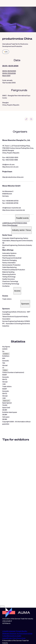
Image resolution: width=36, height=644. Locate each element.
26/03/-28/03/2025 (9, 71)
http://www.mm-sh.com (10, 167)
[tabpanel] (18, 383)
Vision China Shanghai (10, 225)
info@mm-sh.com (8, 164)
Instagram (12, 631)
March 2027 (6, 76)
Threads (19, 631)
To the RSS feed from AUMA (12, 636)
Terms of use (21, 638)
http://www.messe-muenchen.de (14, 210)
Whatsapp (6, 633)
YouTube (20, 633)
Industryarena (28, 633)
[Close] (2, 607)
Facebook (13, 633)
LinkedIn (5, 631)
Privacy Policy (12, 638)
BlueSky (24, 631)
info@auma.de (7, 627)
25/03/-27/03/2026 (9, 73)
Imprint (5, 638)
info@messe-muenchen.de (12, 208)
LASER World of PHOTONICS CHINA (15, 223)
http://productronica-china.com (13, 177)
